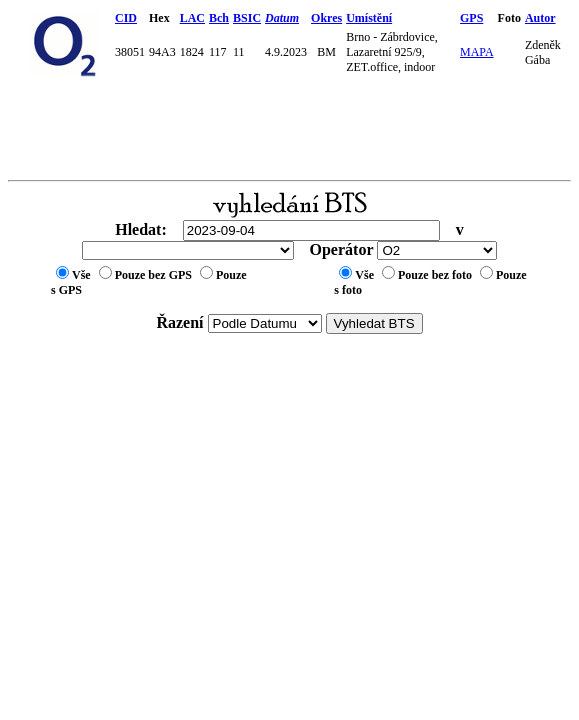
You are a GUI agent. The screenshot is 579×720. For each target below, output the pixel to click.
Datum (282, 18)
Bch (219, 18)
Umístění (369, 18)
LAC (192, 18)
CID (126, 18)
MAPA (477, 52)
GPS (471, 18)
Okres (326, 18)
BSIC (247, 18)
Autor (540, 18)
